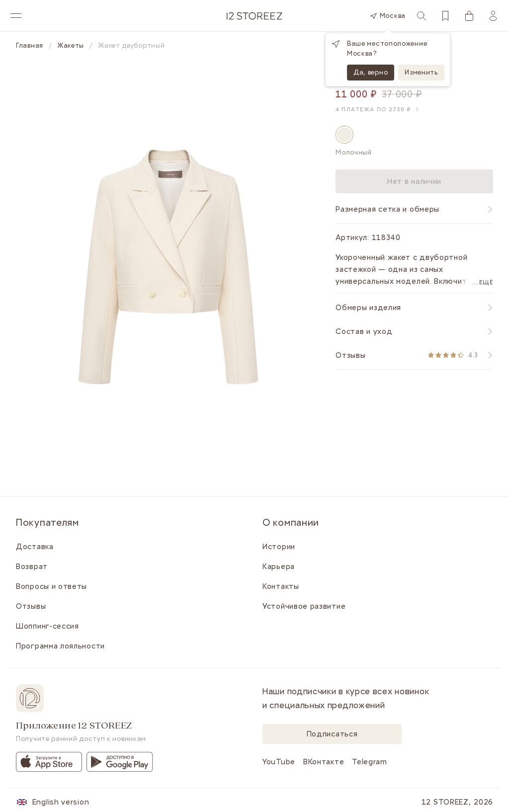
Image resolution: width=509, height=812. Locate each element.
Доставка (35, 547)
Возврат (32, 567)
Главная (30, 46)
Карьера (279, 567)
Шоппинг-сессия (47, 626)
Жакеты (71, 46)
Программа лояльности (60, 646)
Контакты (281, 586)
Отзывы (31, 606)
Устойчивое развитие (304, 606)
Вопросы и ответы (51, 586)
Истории (279, 547)
